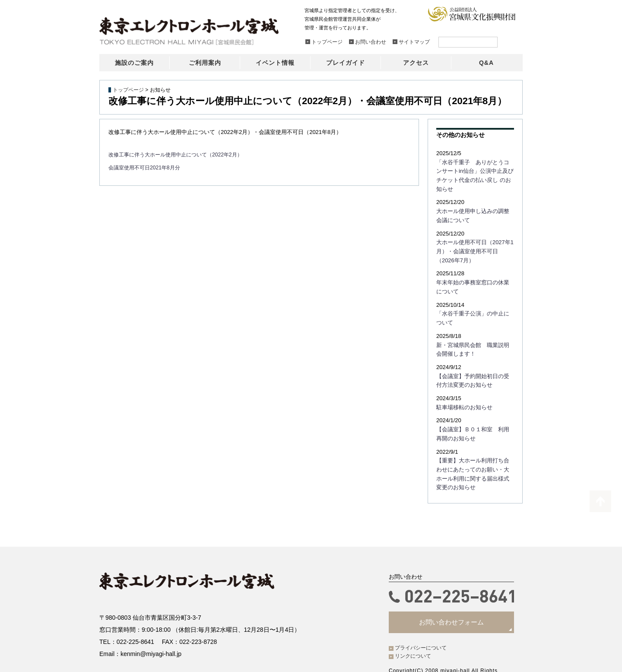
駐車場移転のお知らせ (462, 388)
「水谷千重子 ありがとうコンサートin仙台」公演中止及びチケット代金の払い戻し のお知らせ (475, 170)
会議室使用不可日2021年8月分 (147, 167)
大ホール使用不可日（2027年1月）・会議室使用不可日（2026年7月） (473, 238)
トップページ (128, 90)
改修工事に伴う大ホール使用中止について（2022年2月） (181, 154)
